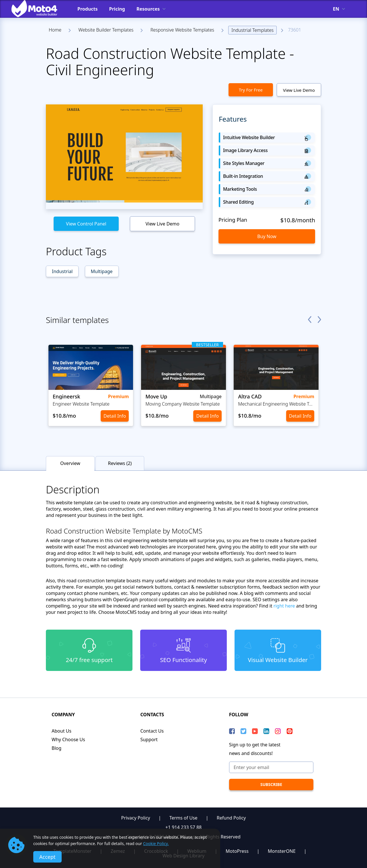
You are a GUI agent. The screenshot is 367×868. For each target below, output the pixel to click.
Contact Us (152, 731)
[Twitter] (243, 731)
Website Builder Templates (106, 30)
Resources (148, 9)
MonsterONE (282, 851)
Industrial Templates (252, 30)
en (336, 9)
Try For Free (251, 90)
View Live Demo (299, 90)
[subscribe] (271, 785)
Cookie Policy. (156, 843)
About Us (62, 731)
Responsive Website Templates (182, 30)
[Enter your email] (271, 767)
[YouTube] (255, 731)
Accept (47, 857)
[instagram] (278, 731)
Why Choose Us (68, 739)
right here (284, 606)
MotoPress (237, 851)
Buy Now (267, 236)
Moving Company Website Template (182, 404)
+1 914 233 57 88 (183, 827)
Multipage (102, 271)
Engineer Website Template (81, 404)
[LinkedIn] (266, 731)
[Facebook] (232, 731)
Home (55, 30)
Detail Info (115, 416)
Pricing (117, 9)
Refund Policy (231, 818)
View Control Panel (86, 224)
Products (88, 9)
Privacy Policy (136, 818)
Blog (56, 748)
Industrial (62, 271)
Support (149, 739)
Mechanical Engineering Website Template (276, 404)
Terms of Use (183, 818)
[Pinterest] (290, 731)
